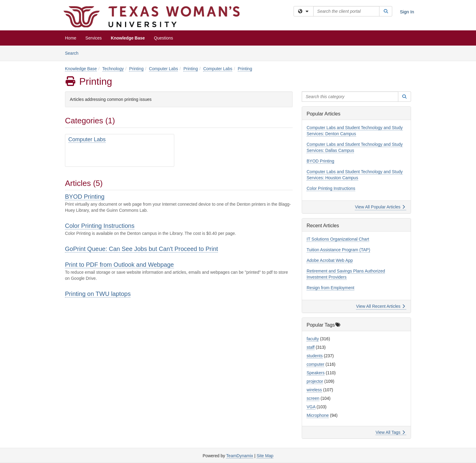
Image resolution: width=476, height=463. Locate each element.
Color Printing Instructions (100, 226)
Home (71, 38)
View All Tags (390, 432)
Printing (136, 69)
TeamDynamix (240, 456)
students (315, 356)
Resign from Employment (330, 288)
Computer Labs (164, 69)
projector (315, 381)
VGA (311, 407)
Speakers (316, 373)
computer (315, 364)
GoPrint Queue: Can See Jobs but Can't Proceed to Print (141, 249)
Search (74, 53)
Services (93, 38)
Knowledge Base (128, 38)
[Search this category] (350, 97)
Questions (163, 38)
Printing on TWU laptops (98, 294)
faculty (313, 339)
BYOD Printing (85, 197)
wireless (314, 390)
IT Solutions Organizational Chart (338, 239)
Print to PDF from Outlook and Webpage (119, 265)
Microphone (318, 415)
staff (311, 347)
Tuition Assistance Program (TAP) (338, 250)
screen (313, 398)
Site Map (265, 456)
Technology (113, 69)
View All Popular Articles (380, 207)
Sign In (407, 12)
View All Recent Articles (381, 306)
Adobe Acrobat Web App (330, 260)
